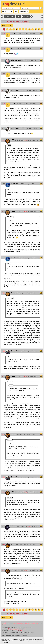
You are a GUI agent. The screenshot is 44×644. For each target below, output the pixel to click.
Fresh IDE (5, 642)
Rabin (13, 140)
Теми (18, 17)
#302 (3, 34)
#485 (3, 376)
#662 (3, 545)
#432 (3, 104)
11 (39, 29)
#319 (3, 74)
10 (36, 29)
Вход (16, 11)
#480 (3, 293)
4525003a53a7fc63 (37, 639)
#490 (3, 477)
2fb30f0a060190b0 (16, 639)
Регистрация (24, 11)
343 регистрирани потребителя (17, 629)
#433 (3, 128)
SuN (12, 49)
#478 (3, 211)
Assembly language (34, 641)
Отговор (10, 25)
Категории (26, 17)
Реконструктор (34, 623)
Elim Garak (15, 90)
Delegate (13, 526)
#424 (3, 90)
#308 (3, 49)
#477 (3, 184)
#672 (3, 570)
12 (42, 29)
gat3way (27, 623)
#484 (3, 351)
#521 (3, 492)
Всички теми (9, 17)
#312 (3, 60)
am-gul (20, 631)
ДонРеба (14, 351)
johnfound (14, 184)
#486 (3, 434)
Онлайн (4, 623)
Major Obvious (16, 60)
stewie (13, 34)
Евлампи (22, 623)
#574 (3, 526)
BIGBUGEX (16, 623)
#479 (3, 258)
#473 (3, 140)
